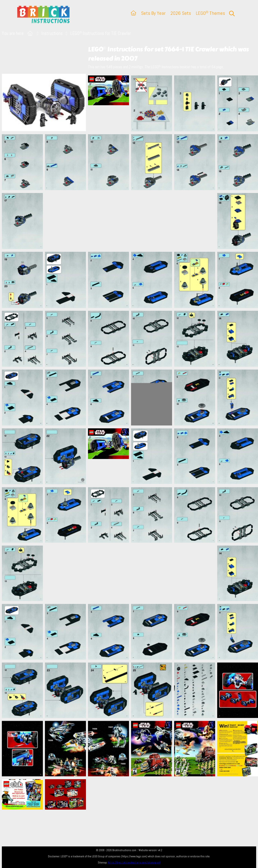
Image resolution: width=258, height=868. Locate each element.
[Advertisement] (131, 221)
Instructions (52, 33)
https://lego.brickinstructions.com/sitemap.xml (134, 863)
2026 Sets (181, 13)
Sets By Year (153, 13)
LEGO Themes (210, 13)
